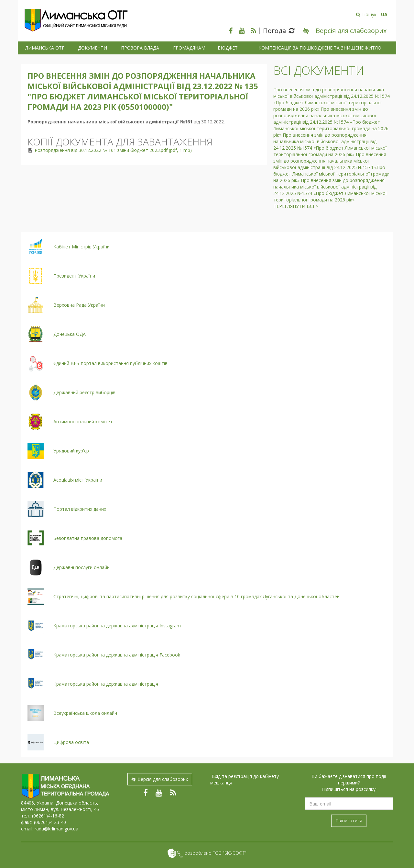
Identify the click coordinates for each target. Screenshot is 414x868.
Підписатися (349, 821)
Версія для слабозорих (160, 779)
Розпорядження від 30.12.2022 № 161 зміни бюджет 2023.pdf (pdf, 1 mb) (113, 150)
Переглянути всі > (296, 206)
